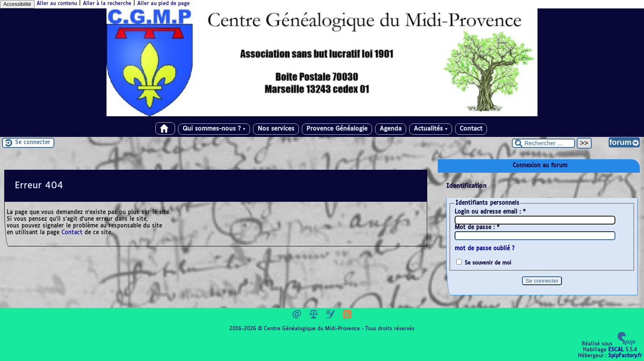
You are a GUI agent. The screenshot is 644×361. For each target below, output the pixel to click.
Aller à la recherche (107, 4)
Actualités (431, 129)
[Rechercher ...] (543, 143)
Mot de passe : (477, 228)
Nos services (276, 129)
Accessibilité (17, 4)
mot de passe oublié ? (484, 249)
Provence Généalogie (337, 129)
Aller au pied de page (164, 4)
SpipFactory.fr (625, 356)
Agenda (391, 129)
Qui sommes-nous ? (214, 129)
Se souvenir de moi (488, 263)
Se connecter (33, 143)
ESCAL (616, 350)
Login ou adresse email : (490, 212)
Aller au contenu (57, 4)
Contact (471, 129)
